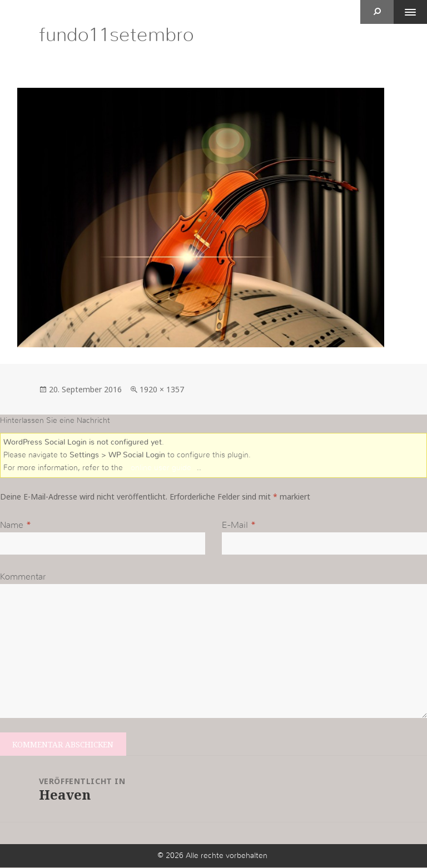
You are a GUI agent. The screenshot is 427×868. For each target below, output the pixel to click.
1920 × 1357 (162, 389)
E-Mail (235, 526)
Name (12, 526)
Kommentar (23, 577)
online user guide (161, 468)
